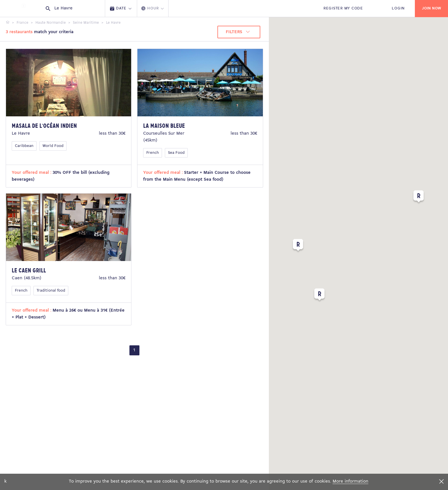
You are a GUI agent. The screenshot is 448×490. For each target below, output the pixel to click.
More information (350, 481)
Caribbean (24, 146)
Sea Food (176, 153)
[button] (419, 198)
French (153, 153)
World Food (53, 146)
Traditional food (51, 291)
